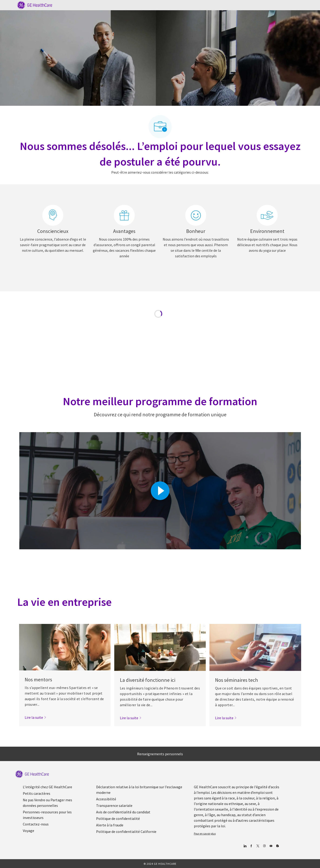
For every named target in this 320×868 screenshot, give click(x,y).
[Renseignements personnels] (160, 754)
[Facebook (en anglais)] (251, 846)
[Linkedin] (245, 846)
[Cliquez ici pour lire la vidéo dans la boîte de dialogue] (160, 491)
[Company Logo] (35, 5)
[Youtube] (271, 846)
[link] (35, 717)
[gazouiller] (258, 846)
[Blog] (264, 846)
